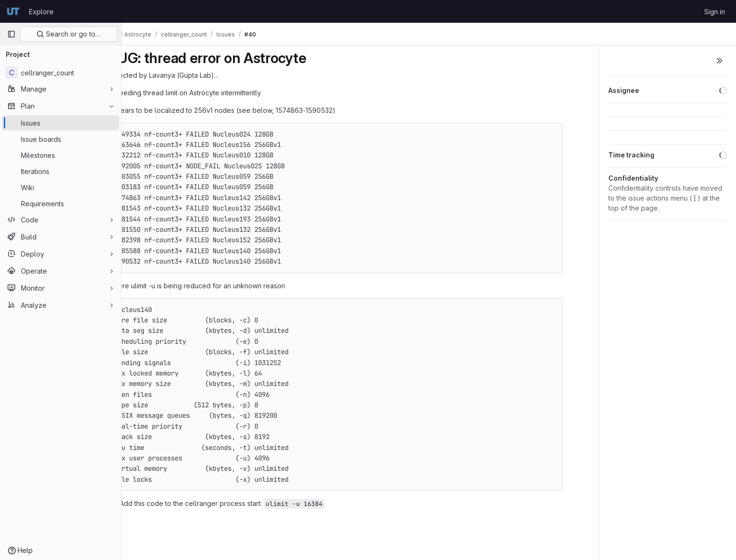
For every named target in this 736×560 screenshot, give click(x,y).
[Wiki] (61, 187)
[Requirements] (61, 203)
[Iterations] (61, 171)
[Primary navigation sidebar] (11, 34)
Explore (41, 12)
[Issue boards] (61, 139)
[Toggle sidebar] (719, 61)
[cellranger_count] (61, 73)
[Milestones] (61, 155)
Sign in (715, 12)
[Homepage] (13, 11)
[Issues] (61, 123)
